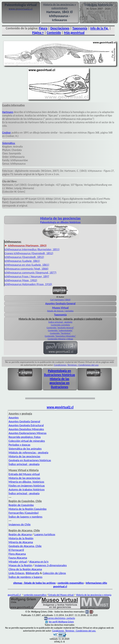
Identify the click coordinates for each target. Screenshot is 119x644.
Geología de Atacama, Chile (25, 546)
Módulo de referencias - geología (29, 452)
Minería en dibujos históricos (26, 482)
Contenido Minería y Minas (60, 339)
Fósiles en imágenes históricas (27, 486)
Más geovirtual (74, 33)
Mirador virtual (18, 562)
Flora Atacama (17, 554)
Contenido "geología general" (60, 328)
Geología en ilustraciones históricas (30, 460)
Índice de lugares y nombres (26, 517)
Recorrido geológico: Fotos (25, 437)
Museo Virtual (60, 308)
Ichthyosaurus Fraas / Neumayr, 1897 (27, 276)
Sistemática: (9, 143)
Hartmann (8, 112)
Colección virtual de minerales (27, 441)
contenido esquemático (71, 583)
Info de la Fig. (99, 28)
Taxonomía (80, 28)
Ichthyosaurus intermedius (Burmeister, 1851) (32, 249)
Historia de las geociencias (24, 456)
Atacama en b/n (39, 562)
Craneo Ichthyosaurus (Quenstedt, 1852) (29, 253)
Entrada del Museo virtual (24, 474)
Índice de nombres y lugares (26, 577)
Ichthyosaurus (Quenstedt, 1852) (24, 257)
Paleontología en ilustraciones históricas (60, 373)
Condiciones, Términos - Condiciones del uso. (74, 631)
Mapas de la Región (20, 565)
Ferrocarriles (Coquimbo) (24, 513)
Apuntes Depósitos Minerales (26, 429)
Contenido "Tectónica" (60, 333)
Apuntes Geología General (24, 421)
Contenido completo (60, 325)
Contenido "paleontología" (60, 330)
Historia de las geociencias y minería (94, 595)
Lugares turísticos (45, 534)
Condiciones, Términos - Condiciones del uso (76, 365)
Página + (38, 33)
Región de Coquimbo (21, 505)
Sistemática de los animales (25, 449)
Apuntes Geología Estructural (26, 425)
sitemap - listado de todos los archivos (34, 583)
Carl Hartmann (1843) (60, 300)
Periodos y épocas (20, 445)
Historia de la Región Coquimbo (28, 509)
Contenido (54, 33)
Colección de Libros (54, 573)
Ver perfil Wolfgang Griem (60, 622)
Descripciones (60, 28)
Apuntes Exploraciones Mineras (28, 433)
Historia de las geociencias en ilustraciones (60, 383)
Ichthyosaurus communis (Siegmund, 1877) (30, 273)
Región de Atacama (20, 534)
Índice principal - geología (60, 322)
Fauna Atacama (18, 558)
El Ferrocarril (16, 550)
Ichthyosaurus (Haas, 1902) (21, 280)
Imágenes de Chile (20, 524)
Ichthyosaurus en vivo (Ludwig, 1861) (27, 265)
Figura (43, 28)
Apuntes (14, 417)
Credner (7, 133)
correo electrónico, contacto (61, 618)
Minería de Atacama (21, 542)
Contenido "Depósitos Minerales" (60, 336)
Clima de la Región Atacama (25, 569)
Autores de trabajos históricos (27, 489)
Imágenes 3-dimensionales (51, 565)
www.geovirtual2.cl (60, 407)
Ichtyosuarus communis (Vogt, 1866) (26, 269)
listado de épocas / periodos (60, 311)
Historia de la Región (21, 538)
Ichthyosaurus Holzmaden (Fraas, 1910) (28, 284)
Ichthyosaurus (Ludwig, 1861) (22, 261)
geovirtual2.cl (14, 595)
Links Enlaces (17, 573)
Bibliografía (33, 573)
